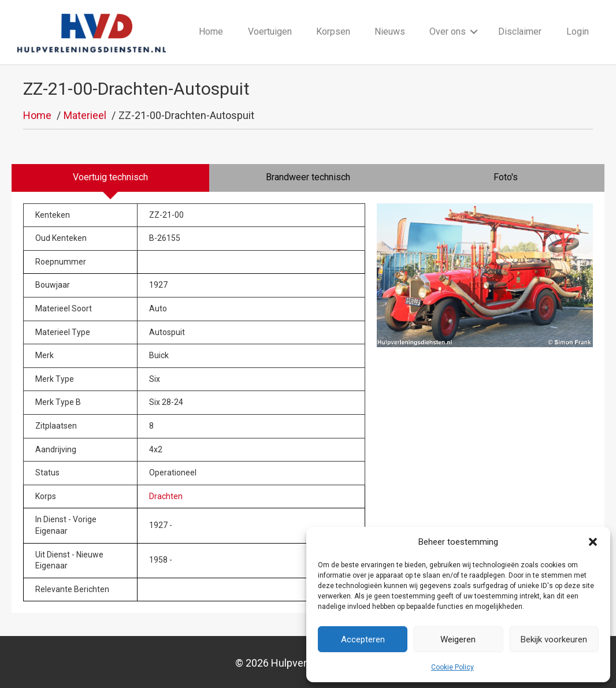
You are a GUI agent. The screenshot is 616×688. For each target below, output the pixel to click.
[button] (593, 542)
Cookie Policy (452, 667)
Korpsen (333, 31)
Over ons (448, 31)
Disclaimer (520, 31)
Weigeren (458, 639)
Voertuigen (270, 31)
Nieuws (390, 31)
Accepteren (363, 639)
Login (578, 31)
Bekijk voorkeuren (554, 639)
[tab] (110, 178)
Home (211, 31)
